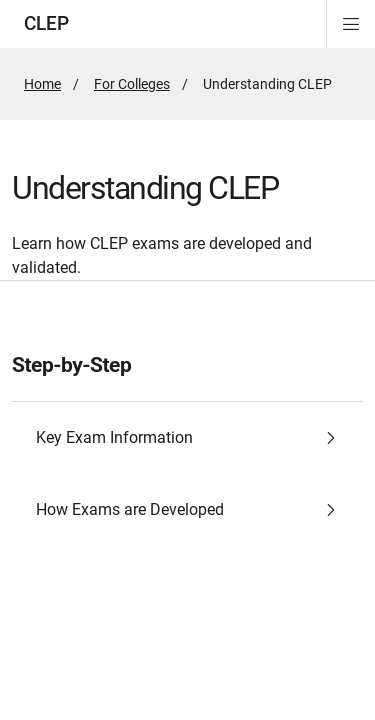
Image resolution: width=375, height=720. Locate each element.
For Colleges (132, 84)
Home (42, 84)
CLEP (46, 23)
